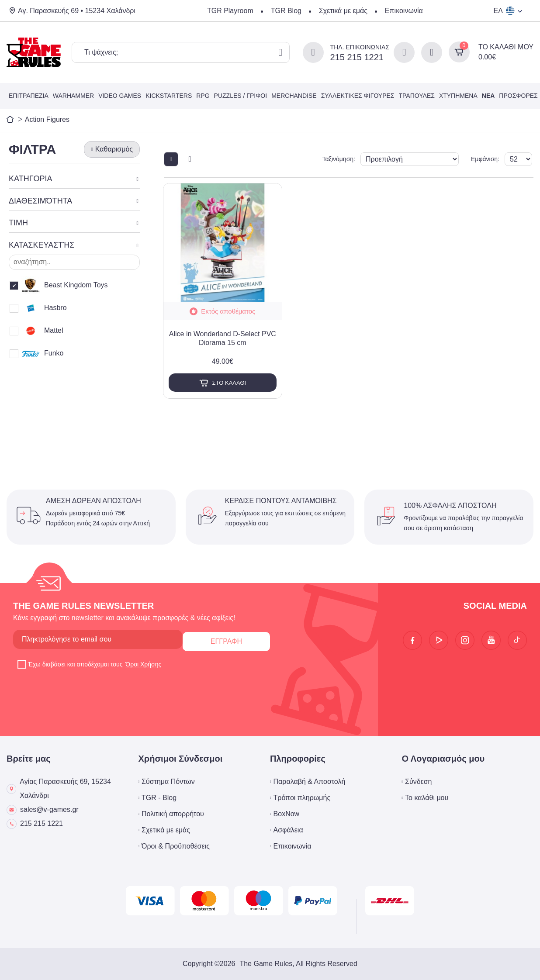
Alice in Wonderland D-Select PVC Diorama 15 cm (223, 338)
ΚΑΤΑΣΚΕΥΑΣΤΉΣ (42, 245)
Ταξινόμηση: (366, 159)
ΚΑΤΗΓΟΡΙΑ (31, 179)
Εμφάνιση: (479, 159)
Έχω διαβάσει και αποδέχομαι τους (90, 664)
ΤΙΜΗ (18, 223)
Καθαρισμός (114, 149)
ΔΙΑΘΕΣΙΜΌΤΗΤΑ (40, 201)
